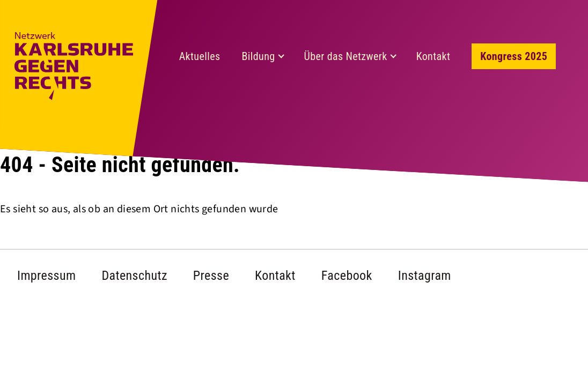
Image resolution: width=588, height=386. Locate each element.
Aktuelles (200, 56)
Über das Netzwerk (346, 56)
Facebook (347, 276)
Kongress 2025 (514, 56)
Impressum (46, 276)
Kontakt (433, 56)
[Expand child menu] (282, 56)
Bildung (258, 56)
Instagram (425, 276)
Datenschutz (134, 276)
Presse (211, 276)
